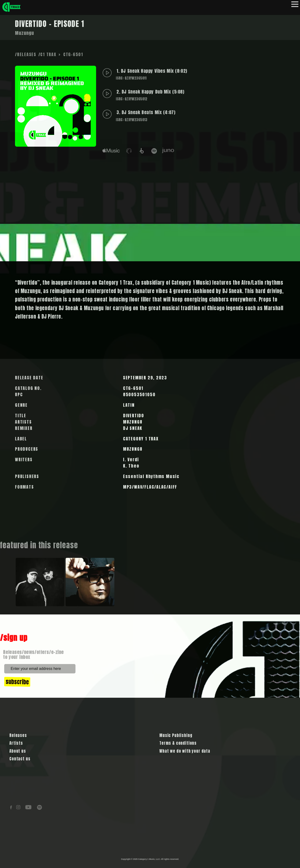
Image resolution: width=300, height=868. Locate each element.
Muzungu (24, 33)
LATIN (129, 405)
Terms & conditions (178, 743)
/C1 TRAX (47, 54)
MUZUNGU (133, 422)
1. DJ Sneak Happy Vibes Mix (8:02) (151, 74)
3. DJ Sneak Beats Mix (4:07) (145, 116)
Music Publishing (176, 735)
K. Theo (131, 466)
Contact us (20, 759)
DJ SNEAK (133, 428)
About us (18, 751)
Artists (16, 743)
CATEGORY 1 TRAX (141, 439)
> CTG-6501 (71, 54)
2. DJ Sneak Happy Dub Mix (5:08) (150, 95)
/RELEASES (26, 54)
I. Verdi (131, 459)
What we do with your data (185, 751)
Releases (18, 735)
